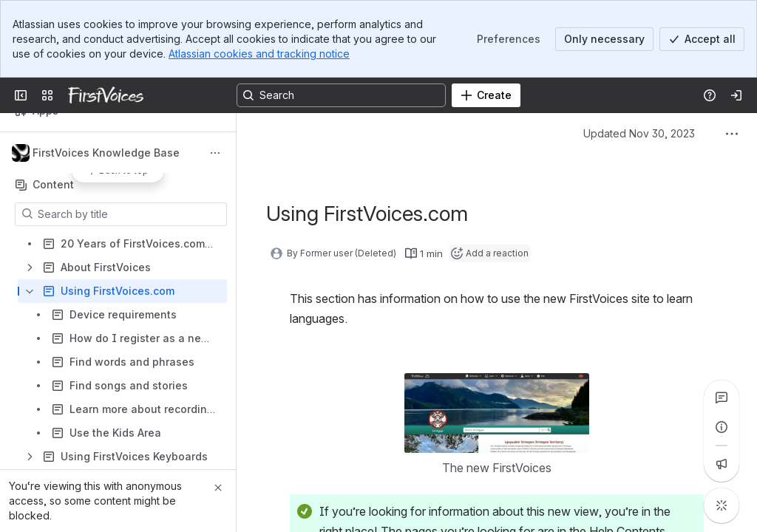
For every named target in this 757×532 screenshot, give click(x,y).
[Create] (486, 95)
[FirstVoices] (106, 95)
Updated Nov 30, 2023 (639, 133)
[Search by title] (130, 214)
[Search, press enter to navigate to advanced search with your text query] (341, 95)
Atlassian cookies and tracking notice (259, 54)
